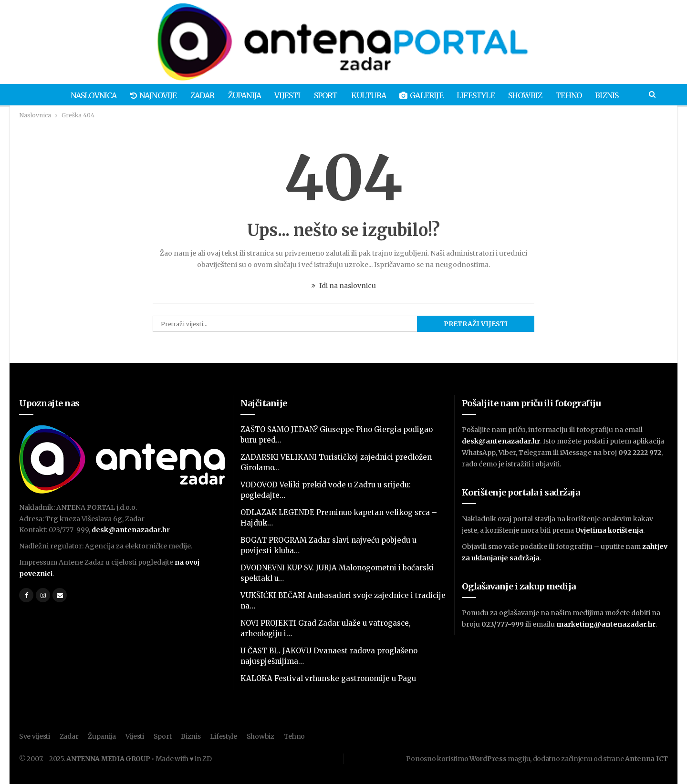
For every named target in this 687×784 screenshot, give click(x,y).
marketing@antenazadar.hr (606, 624)
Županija (241, 95)
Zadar (197, 95)
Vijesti (285, 95)
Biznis (615, 95)
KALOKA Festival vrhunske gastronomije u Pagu (328, 678)
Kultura (369, 95)
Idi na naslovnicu (344, 286)
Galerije (424, 95)
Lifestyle (479, 95)
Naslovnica (86, 95)
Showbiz (530, 95)
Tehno (575, 95)
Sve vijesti (35, 736)
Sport (325, 95)
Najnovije (147, 95)
